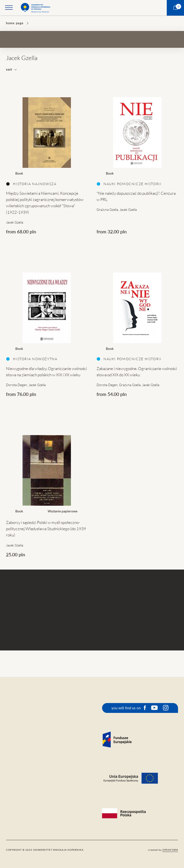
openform (170, 850)
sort (11, 70)
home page (15, 23)
